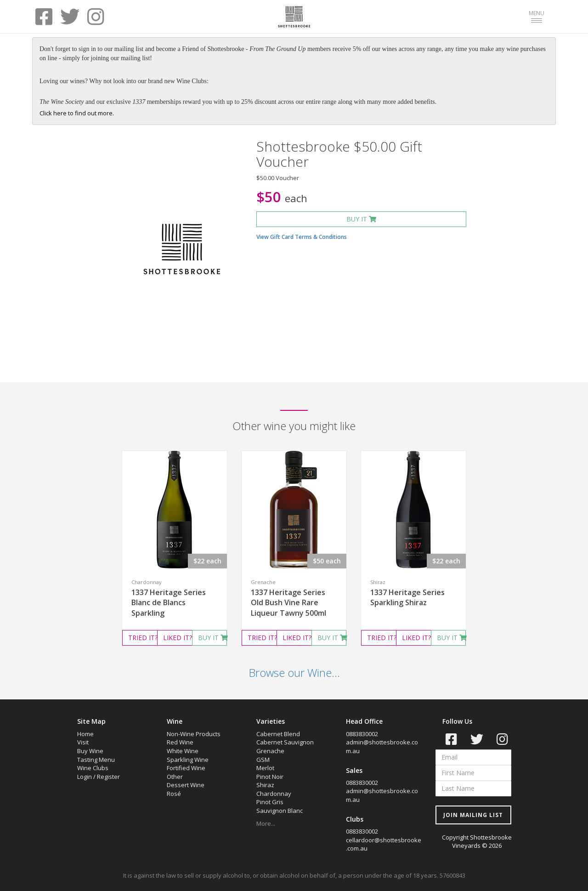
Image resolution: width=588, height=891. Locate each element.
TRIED (143, 638)
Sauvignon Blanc (280, 811)
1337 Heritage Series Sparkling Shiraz (407, 598)
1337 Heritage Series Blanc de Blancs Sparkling (169, 603)
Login (85, 777)
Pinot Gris (270, 802)
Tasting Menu (96, 760)
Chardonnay (274, 794)
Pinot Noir (270, 777)
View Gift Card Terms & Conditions (302, 237)
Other (175, 777)
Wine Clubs (93, 768)
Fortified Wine (186, 768)
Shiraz (265, 785)
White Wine (183, 751)
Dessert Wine (186, 785)
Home (85, 734)
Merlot (265, 768)
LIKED (178, 638)
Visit (83, 742)
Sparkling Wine (188, 760)
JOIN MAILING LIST (473, 815)
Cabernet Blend (278, 734)
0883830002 (362, 734)
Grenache (270, 751)
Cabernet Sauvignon (285, 742)
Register (108, 777)
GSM (263, 760)
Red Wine (180, 742)
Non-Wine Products (194, 734)
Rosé (174, 794)
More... (266, 823)
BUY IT (361, 219)
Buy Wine (90, 751)
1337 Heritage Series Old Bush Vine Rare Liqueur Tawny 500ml (288, 603)
